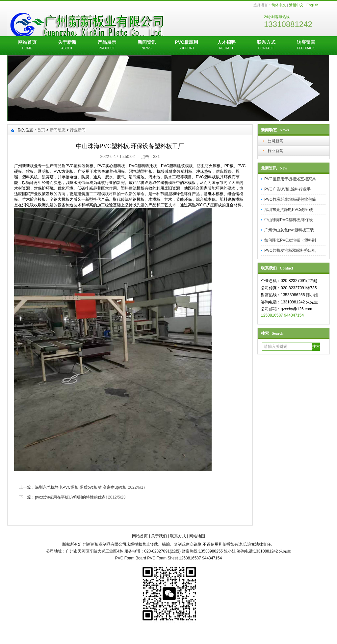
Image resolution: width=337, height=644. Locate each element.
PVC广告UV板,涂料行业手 (287, 189)
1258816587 (272, 315)
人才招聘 (226, 45)
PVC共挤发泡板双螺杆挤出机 (290, 250)
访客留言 (306, 45)
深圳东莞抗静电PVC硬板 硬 (289, 210)
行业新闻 (275, 151)
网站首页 (27, 45)
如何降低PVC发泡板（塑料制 (290, 240)
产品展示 (107, 45)
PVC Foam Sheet (162, 558)
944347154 (294, 315)
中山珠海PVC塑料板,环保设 (289, 220)
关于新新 (67, 45)
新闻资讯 (147, 45)
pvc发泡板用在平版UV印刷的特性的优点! (71, 497)
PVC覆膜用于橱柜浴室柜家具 (290, 179)
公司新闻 (275, 141)
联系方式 (266, 45)
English (312, 5)
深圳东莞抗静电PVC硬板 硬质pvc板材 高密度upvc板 (81, 487)
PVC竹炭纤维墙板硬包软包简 (290, 199)
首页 (41, 130)
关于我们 (159, 536)
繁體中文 (296, 5)
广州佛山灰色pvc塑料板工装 (289, 230)
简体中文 (279, 5)
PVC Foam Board (131, 558)
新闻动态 (58, 130)
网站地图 (197, 536)
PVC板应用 (186, 45)
